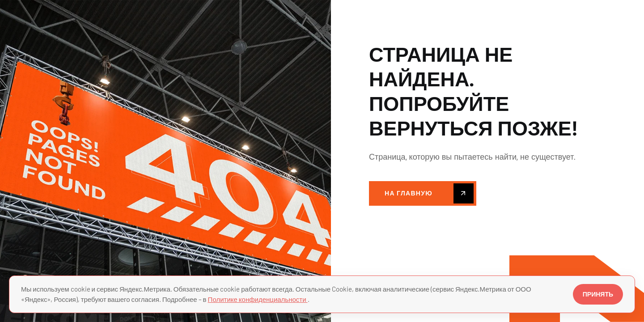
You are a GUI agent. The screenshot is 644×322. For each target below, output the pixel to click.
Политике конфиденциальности (258, 299)
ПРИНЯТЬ (598, 294)
